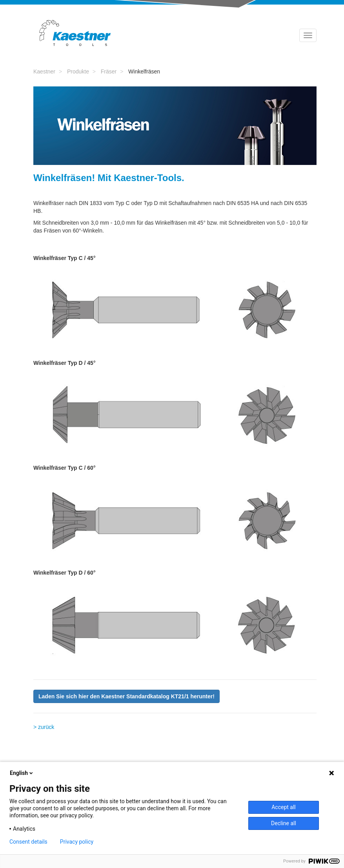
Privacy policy (77, 842)
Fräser (109, 71)
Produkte (78, 71)
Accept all (284, 807)
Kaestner (44, 71)
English (22, 773)
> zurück (44, 727)
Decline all (284, 823)
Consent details (28, 842)
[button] (126, 696)
